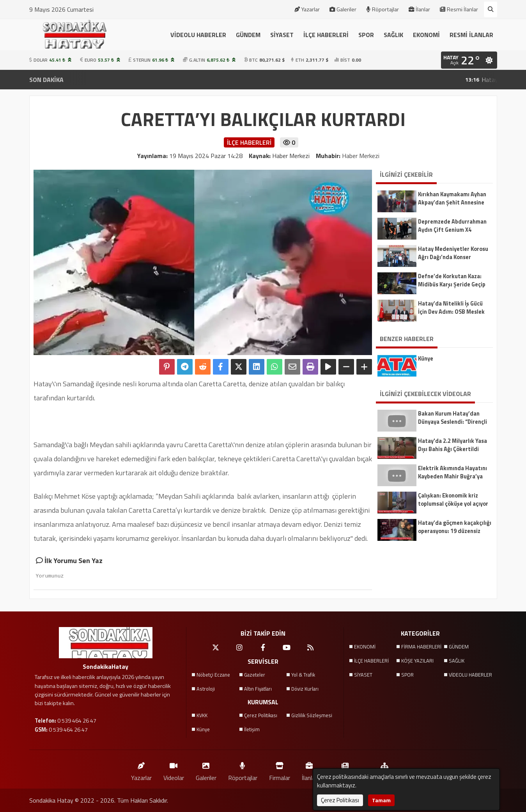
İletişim (252, 729)
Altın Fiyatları (258, 689)
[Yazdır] (310, 367)
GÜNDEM (248, 35)
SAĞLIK (393, 35)
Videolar (174, 770)
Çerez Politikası (261, 715)
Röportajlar (383, 9)
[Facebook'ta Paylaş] (221, 367)
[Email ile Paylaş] (292, 367)
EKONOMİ (426, 35)
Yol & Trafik (303, 675)
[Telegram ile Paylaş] (185, 367)
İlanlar (419, 9)
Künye (203, 729)
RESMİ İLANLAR (471, 35)
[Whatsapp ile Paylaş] (275, 367)
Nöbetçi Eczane (213, 675)
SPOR (366, 35)
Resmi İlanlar (459, 9)
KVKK (202, 715)
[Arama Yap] (491, 9)
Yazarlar (307, 9)
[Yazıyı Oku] (328, 367)
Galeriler (343, 9)
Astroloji (206, 689)
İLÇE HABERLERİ (326, 35)
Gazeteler (255, 675)
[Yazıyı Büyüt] (364, 367)
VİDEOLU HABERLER (198, 35)
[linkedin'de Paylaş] (257, 367)
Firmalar (280, 770)
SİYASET (282, 35)
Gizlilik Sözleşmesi (312, 715)
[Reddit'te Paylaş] (203, 367)
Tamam (381, 800)
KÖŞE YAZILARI (417, 661)
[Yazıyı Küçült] (346, 367)
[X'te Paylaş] (239, 367)
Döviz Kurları (305, 689)
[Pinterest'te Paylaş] (167, 367)
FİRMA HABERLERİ (421, 647)
